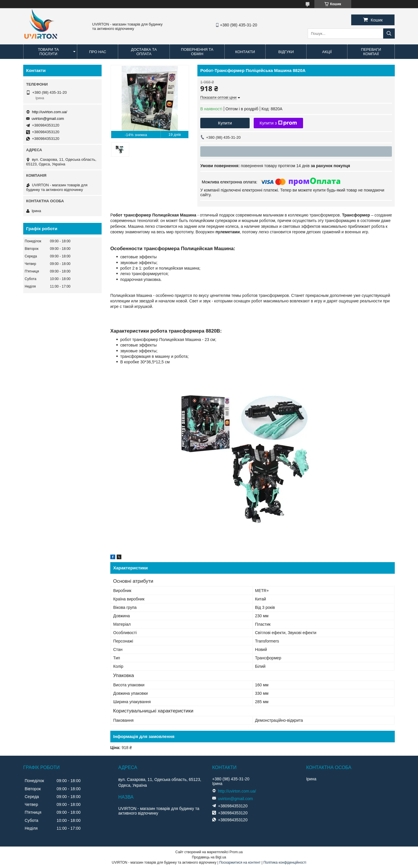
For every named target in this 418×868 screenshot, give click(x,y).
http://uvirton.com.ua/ (49, 112)
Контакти (245, 52)
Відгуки (286, 52)
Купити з (278, 123)
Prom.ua (236, 852)
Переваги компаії (371, 52)
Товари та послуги (48, 52)
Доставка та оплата (144, 52)
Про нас (98, 52)
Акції (327, 52)
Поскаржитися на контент (240, 862)
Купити (225, 123)
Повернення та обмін (197, 52)
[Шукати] (389, 34)
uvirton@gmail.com (48, 119)
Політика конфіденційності (285, 862)
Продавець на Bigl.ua (209, 857)
